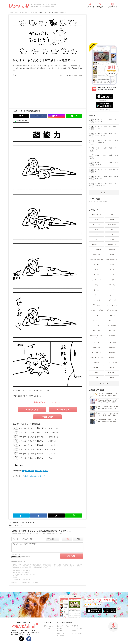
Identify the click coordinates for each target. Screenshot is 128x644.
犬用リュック (97, 305)
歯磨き (97, 372)
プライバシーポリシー (78, 628)
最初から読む (47, 417)
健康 (112, 229)
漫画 (97, 235)
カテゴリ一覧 (90, 7)
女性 (67, 539)
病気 (97, 229)
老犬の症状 (97, 362)
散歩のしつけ (97, 255)
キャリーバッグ (112, 300)
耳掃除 (112, 377)
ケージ (112, 270)
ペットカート (97, 300)
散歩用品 (112, 255)
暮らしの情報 (112, 224)
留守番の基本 (112, 325)
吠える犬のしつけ (97, 245)
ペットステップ (97, 320)
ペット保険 (47, 628)
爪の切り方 (97, 377)
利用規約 (60, 631)
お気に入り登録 (78, 75)
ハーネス (112, 280)
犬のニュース (97, 224)
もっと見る (104, 193)
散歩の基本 (112, 250)
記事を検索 (100, 7)
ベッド (112, 275)
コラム (97, 240)
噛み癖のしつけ (112, 245)
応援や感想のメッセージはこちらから (47, 402)
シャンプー (112, 290)
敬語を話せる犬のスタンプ (35, 476)
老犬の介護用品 (112, 342)
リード (97, 295)
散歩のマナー (97, 265)
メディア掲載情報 (77, 633)
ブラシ (112, 295)
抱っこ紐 (97, 325)
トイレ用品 (97, 270)
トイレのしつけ (97, 250)
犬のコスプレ (112, 315)
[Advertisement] (30, 91)
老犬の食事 (112, 347)
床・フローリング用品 (97, 310)
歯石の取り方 (112, 372)
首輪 (97, 285)
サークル (97, 275)
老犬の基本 (112, 335)
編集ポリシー (61, 628)
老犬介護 (97, 342)
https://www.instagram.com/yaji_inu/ (35, 471)
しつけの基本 (112, 240)
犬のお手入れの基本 (112, 362)
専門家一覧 (75, 626)
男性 (78, 539)
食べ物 (97, 219)
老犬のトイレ (97, 347)
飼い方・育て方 (97, 214)
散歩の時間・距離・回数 (97, 260)
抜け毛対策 (97, 367)
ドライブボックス (112, 305)
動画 (112, 235)
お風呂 (112, 367)
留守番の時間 (97, 330)
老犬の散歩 (112, 352)
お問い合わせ (61, 633)
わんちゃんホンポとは (63, 626)
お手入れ (112, 219)
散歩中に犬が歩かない (112, 260)
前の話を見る (33, 410)
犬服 (97, 315)
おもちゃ (97, 290)
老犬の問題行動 (97, 352)
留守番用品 (112, 330)
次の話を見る (62, 410)
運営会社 (75, 631)
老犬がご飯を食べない (97, 357)
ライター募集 (61, 636)
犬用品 (112, 265)
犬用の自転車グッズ (112, 310)
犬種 (112, 214)
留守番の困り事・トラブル (97, 336)
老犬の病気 (112, 357)
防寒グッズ (112, 320)
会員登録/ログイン (112, 7)
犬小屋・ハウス (97, 280)
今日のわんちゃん (49, 626)
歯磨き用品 (112, 285)
